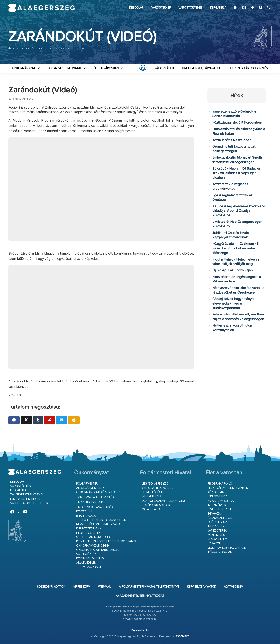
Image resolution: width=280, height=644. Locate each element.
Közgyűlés (84, 511)
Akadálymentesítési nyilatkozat (140, 596)
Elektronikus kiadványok (227, 548)
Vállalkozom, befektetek (29, 503)
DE (244, 8)
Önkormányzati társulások (98, 550)
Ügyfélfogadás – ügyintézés (164, 501)
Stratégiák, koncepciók (94, 537)
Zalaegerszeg (42, 8)
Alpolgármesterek (90, 488)
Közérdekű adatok (156, 505)
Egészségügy (218, 522)
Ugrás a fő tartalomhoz (262, 2)
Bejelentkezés (140, 630)
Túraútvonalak (220, 552)
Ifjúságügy (216, 526)
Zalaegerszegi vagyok (27, 495)
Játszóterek (217, 531)
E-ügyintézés (152, 497)
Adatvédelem (234, 587)
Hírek (42, 48)
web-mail (105, 587)
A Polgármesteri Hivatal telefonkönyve (149, 587)
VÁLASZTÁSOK (164, 68)
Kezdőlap (136, 8)
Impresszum (82, 587)
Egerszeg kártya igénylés (248, 68)
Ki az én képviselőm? (91, 502)
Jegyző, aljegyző (155, 484)
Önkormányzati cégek (93, 546)
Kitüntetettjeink (89, 529)
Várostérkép (161, 8)
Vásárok (214, 544)
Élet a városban (106, 68)
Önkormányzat (24, 68)
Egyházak (215, 514)
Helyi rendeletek (88, 533)
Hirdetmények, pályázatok (201, 68)
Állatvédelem (86, 563)
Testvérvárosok (89, 567)
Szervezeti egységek (157, 488)
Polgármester (87, 484)
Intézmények (217, 505)
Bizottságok (86, 516)
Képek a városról (221, 501)
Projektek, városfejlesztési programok (107, 541)
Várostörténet (190, 8)
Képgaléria (218, 8)
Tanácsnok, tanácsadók (95, 507)
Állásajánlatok (220, 518)
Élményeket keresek (25, 499)
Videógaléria (217, 497)
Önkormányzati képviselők (96, 492)
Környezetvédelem (90, 558)
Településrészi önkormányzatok (101, 520)
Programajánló (220, 484)
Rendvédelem (217, 539)
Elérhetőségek (153, 492)
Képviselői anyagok (202, 587)
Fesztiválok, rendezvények (228, 488)
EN (235, 8)
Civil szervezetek (221, 509)
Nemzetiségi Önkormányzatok (99, 524)
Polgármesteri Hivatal (65, 68)
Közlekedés (216, 535)
